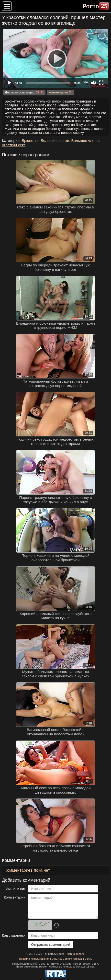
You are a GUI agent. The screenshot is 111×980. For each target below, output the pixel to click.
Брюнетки (30, 141)
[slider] (48, 83)
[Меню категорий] (7, 6)
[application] (55, 58)
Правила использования (34, 959)
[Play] (55, 58)
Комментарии (58, 92)
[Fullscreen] (101, 83)
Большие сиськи (55, 141)
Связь (88, 959)
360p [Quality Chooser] (86, 82)
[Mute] (93, 83)
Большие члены (85, 141)
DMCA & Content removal (67, 959)
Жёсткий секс (14, 145)
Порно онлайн (76, 954)
